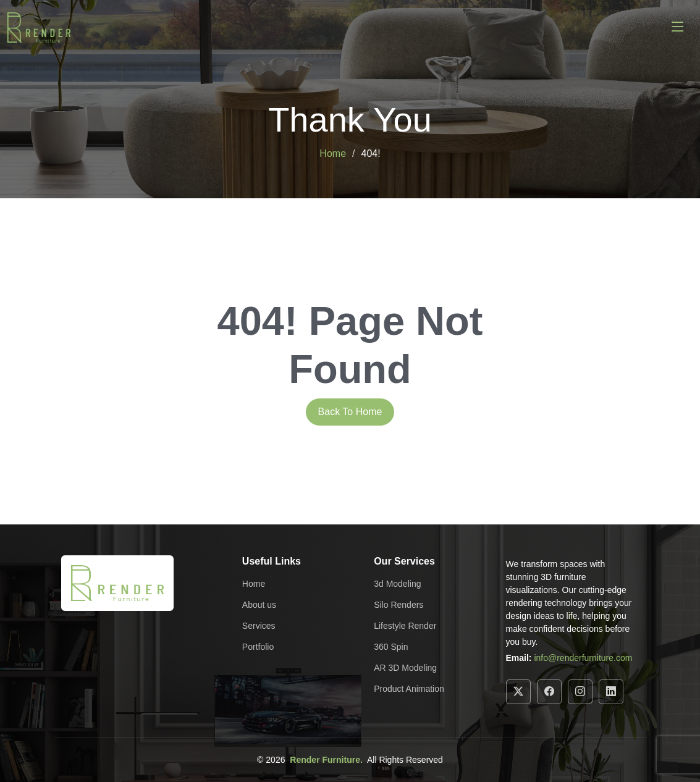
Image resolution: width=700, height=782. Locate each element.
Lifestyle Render (405, 626)
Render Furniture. (326, 760)
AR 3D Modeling (405, 668)
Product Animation (409, 689)
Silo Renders (398, 605)
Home (333, 153)
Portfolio (258, 647)
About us (259, 605)
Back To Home (350, 412)
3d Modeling (397, 584)
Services (259, 626)
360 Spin (391, 647)
